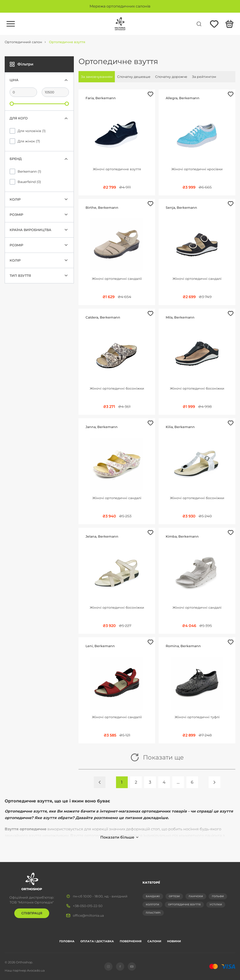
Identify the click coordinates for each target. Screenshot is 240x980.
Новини (174, 941)
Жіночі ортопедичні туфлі (197, 717)
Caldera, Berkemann (103, 317)
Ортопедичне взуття (184, 904)
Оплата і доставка (97, 941)
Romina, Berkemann (183, 646)
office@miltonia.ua (88, 915)
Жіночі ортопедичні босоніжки (117, 388)
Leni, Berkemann (100, 646)
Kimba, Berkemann (182, 536)
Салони (154, 941)
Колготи (152, 904)
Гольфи (218, 896)
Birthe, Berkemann (102, 208)
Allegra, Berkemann (183, 98)
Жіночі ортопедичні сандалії (117, 279)
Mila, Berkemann (180, 317)
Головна (67, 941)
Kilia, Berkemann (180, 427)
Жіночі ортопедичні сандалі (197, 279)
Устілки (216, 904)
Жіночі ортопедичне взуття (117, 169)
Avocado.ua (36, 970)
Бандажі (153, 896)
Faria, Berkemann (101, 98)
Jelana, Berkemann (102, 536)
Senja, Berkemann (181, 208)
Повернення (131, 941)
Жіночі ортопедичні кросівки (197, 169)
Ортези (174, 896)
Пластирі (153, 913)
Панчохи (196, 896)
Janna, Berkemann (102, 427)
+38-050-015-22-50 (88, 906)
